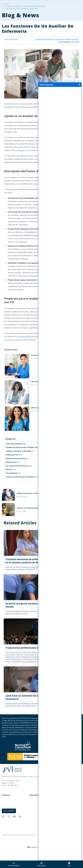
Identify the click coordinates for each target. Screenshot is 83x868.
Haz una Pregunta (14, 864)
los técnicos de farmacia (17, 473)
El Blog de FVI (12, 462)
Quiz (69, 864)
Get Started (64, 4)
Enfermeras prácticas (15, 466)
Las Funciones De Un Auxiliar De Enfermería (22, 16)
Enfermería (11, 469)
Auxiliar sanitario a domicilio (18, 458)
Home (6, 11)
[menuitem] (35, 854)
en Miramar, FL (22, 158)
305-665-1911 (13, 793)
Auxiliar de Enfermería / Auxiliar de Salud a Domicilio (25, 14)
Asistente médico (14, 451)
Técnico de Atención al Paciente (20, 484)
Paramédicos (12, 480)
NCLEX (9, 477)
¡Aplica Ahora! (41, 864)
